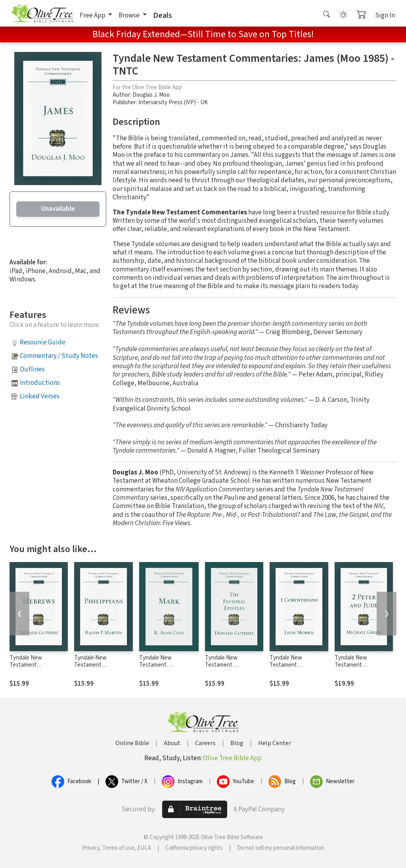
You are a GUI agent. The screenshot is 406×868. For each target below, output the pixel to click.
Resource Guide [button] (43, 342)
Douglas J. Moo (151, 95)
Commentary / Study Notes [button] (59, 356)
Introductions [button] (40, 383)
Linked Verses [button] (40, 396)
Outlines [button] (32, 369)
